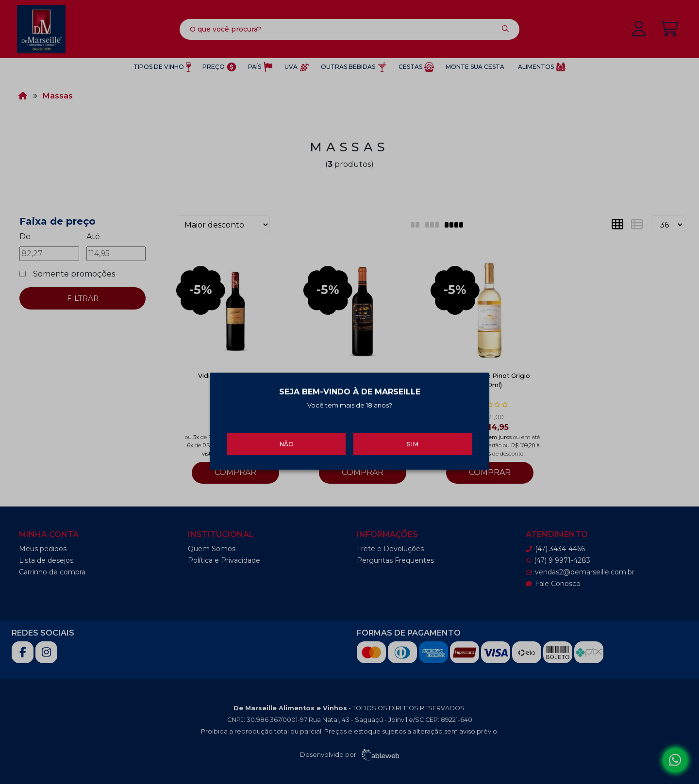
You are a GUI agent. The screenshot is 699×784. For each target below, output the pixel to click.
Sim (413, 440)
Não (286, 440)
